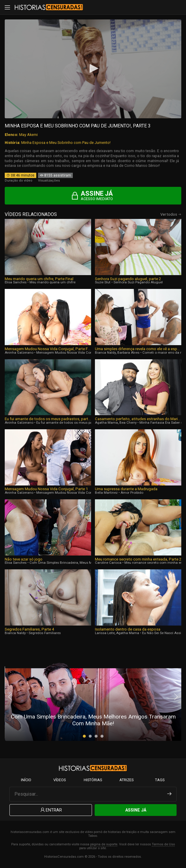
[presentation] (11, 697)
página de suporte (104, 844)
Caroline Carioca (108, 563)
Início (26, 780)
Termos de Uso (163, 844)
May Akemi (28, 135)
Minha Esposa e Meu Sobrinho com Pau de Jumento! (66, 143)
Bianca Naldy (105, 352)
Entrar (51, 810)
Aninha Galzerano (19, 352)
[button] (84, 736)
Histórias (93, 780)
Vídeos (60, 780)
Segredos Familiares (45, 633)
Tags (160, 780)
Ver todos (171, 214)
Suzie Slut (103, 282)
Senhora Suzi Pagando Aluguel (138, 282)
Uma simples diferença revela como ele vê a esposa (138, 349)
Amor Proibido (132, 493)
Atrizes (126, 780)
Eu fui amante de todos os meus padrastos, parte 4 (48, 419)
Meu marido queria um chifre (52, 282)
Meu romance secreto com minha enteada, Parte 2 (138, 559)
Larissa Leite (105, 633)
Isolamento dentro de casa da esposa (128, 629)
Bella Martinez (106, 493)
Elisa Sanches (16, 282)
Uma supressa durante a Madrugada (126, 489)
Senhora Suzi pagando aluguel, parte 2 (128, 279)
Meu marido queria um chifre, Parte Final (39, 279)
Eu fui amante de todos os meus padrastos (70, 423)
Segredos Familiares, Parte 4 (29, 629)
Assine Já (136, 810)
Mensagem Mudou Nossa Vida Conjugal (68, 352)
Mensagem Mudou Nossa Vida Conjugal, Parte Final (48, 349)
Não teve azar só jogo (24, 559)
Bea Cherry (128, 423)
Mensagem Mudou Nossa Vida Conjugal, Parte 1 (46, 489)
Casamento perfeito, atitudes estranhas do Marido (138, 419)
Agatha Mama (106, 423)
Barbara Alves (128, 352)
